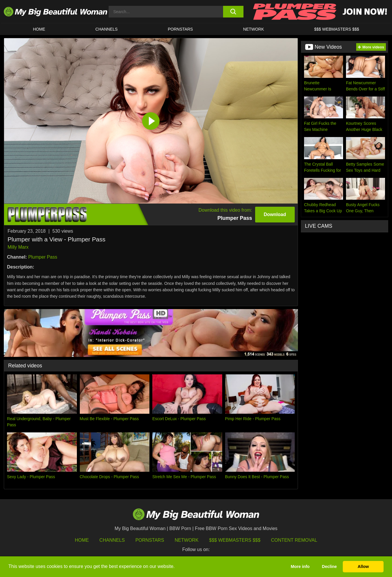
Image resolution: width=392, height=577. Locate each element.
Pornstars (180, 29)
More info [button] (300, 567)
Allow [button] (363, 567)
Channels (112, 540)
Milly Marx (18, 247)
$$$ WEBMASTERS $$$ (337, 29)
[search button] (233, 12)
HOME (39, 29)
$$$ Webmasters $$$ (235, 540)
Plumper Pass (43, 257)
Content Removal (294, 540)
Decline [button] (329, 567)
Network (254, 29)
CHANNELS (107, 29)
